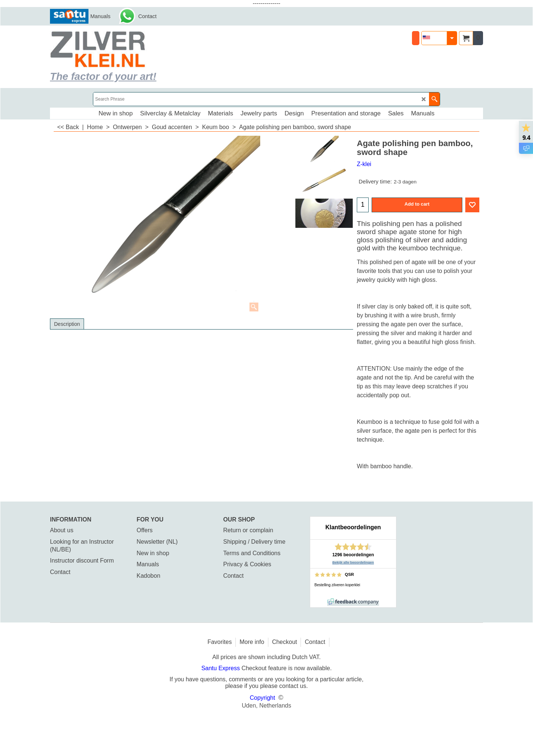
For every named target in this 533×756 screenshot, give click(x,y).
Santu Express (222, 668)
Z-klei (364, 164)
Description (67, 324)
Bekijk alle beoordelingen (353, 563)
